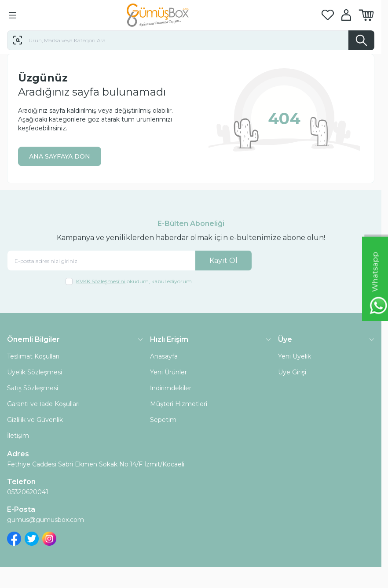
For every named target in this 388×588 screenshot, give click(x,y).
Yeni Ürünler (168, 372)
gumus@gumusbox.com (46, 520)
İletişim (18, 436)
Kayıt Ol (223, 261)
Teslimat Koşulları (33, 356)
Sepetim (163, 420)
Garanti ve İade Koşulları (43, 404)
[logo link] (169, 15)
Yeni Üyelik (295, 356)
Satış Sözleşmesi (33, 388)
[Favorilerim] (328, 15)
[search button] (361, 40)
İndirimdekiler (171, 388)
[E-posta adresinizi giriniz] (130, 261)
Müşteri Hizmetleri (179, 404)
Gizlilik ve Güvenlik (35, 420)
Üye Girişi (292, 372)
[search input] (191, 40)
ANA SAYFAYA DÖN (60, 156)
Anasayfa (164, 356)
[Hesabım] (346, 15)
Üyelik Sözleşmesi (35, 372)
